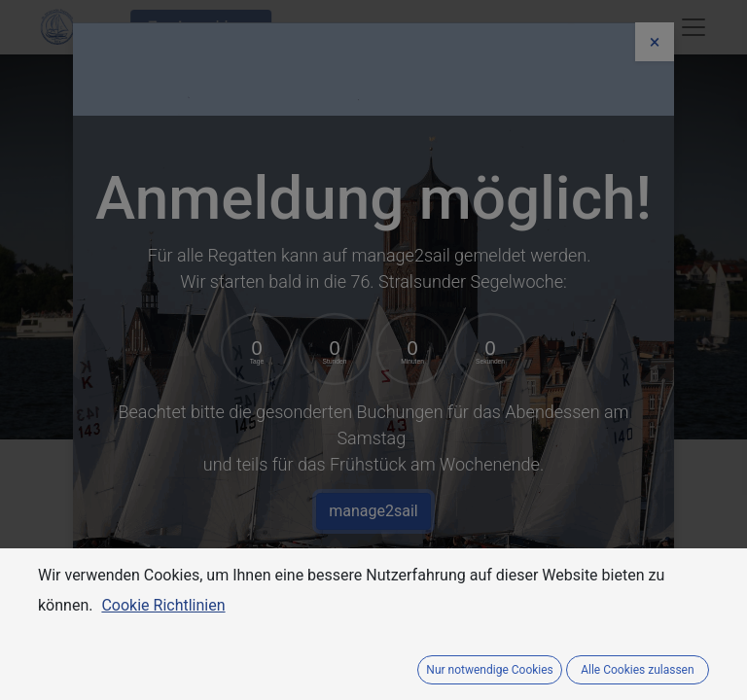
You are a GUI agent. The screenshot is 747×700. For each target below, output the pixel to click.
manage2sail (373, 511)
